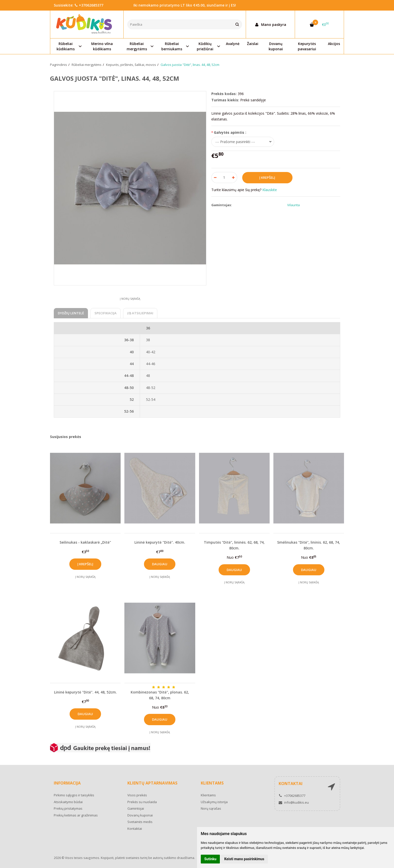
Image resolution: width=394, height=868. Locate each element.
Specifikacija (106, 313)
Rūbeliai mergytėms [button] (137, 46)
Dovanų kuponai (276, 46)
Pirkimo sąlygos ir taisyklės (74, 795)
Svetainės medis (140, 822)
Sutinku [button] (210, 859)
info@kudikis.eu (294, 802)
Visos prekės (137, 795)
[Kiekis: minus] (215, 178)
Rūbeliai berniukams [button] (172, 46)
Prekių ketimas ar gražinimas (76, 815)
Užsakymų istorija (214, 802)
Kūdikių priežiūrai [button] (205, 46)
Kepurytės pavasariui (307, 46)
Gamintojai (136, 808)
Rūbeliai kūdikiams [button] (66, 46)
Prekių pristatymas (68, 808)
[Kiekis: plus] (234, 178)
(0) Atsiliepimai (140, 313)
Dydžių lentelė (71, 313)
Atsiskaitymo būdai (68, 802)
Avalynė (233, 44)
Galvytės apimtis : (230, 132)
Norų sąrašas (211, 808)
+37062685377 (89, 5)
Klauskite (270, 190)
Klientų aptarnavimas (152, 783)
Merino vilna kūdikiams (102, 46)
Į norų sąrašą (130, 299)
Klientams (212, 783)
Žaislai (253, 44)
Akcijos (334, 44)
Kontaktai (135, 829)
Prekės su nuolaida (142, 802)
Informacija (67, 783)
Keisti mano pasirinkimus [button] (244, 859)
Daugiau (160, 564)
